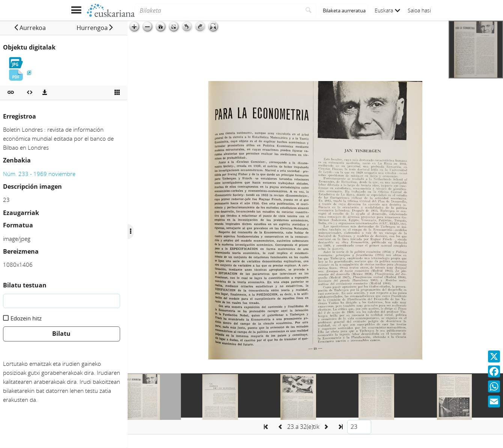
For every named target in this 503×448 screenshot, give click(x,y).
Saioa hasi (419, 10)
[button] (30, 28)
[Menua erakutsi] (76, 10)
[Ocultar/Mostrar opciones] (131, 232)
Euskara (387, 10)
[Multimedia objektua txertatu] (30, 93)
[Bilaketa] (218, 11)
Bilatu (61, 334)
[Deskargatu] (45, 93)
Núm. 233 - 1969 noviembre (39, 174)
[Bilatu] (309, 11)
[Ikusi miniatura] (117, 93)
